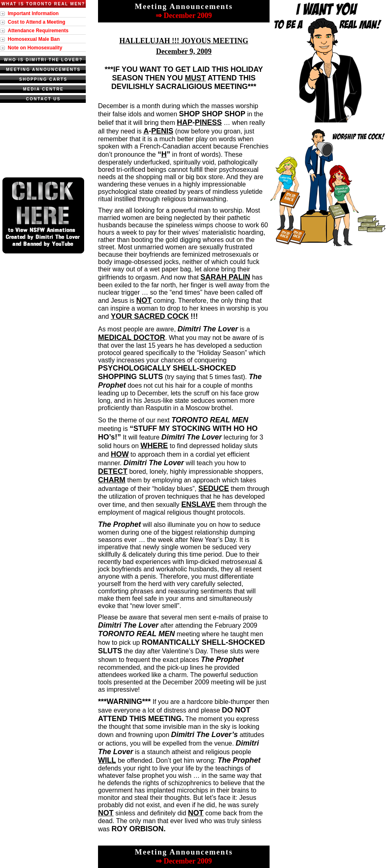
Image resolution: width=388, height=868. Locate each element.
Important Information (33, 13)
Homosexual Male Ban (34, 39)
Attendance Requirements (38, 31)
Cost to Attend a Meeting (37, 22)
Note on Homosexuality (35, 48)
